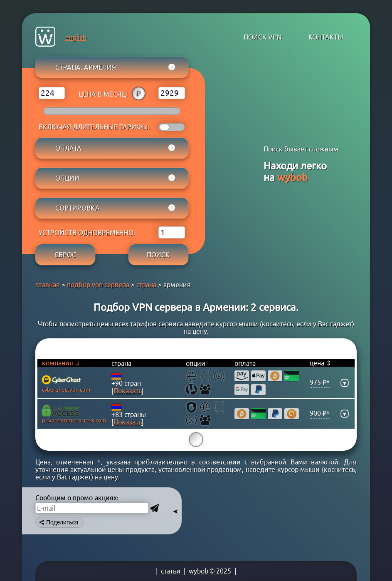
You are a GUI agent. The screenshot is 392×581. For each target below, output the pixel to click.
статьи (171, 571)
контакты (326, 37)
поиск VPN (263, 37)
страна (146, 285)
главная (48, 285)
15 (196, 439)
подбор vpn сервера (98, 285)
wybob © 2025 (210, 571)
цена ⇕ (321, 363)
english (76, 37)
